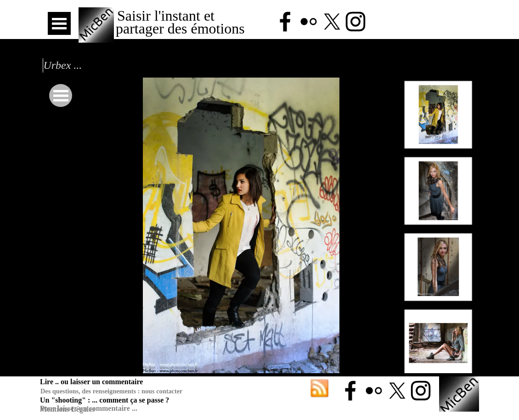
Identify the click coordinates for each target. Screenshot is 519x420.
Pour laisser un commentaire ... (89, 408)
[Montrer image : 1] (438, 115)
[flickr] (309, 22)
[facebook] (285, 22)
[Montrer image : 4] (438, 343)
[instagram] (355, 22)
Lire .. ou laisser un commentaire (91, 382)
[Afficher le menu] (59, 23)
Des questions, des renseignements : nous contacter (111, 391)
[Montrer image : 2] (438, 191)
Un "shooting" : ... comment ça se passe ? (104, 400)
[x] (332, 22)
